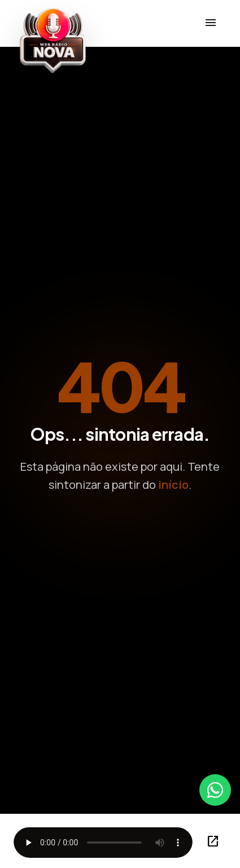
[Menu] (211, 23)
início (173, 485)
